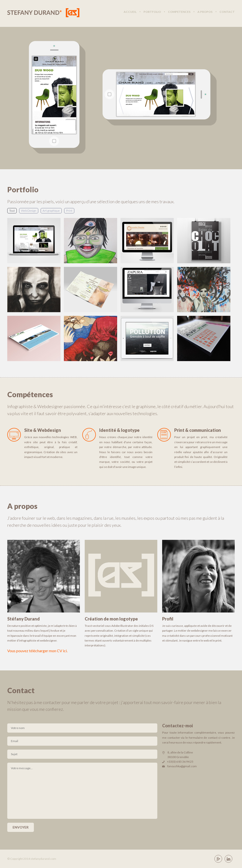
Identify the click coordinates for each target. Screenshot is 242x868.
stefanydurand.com (43, 859)
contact (227, 12)
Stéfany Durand (43, 13)
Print (69, 211)
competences (179, 12)
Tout (12, 211)
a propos (205, 12)
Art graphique (51, 211)
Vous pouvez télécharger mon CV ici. (37, 651)
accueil (130, 12)
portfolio (152, 12)
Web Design (29, 211)
